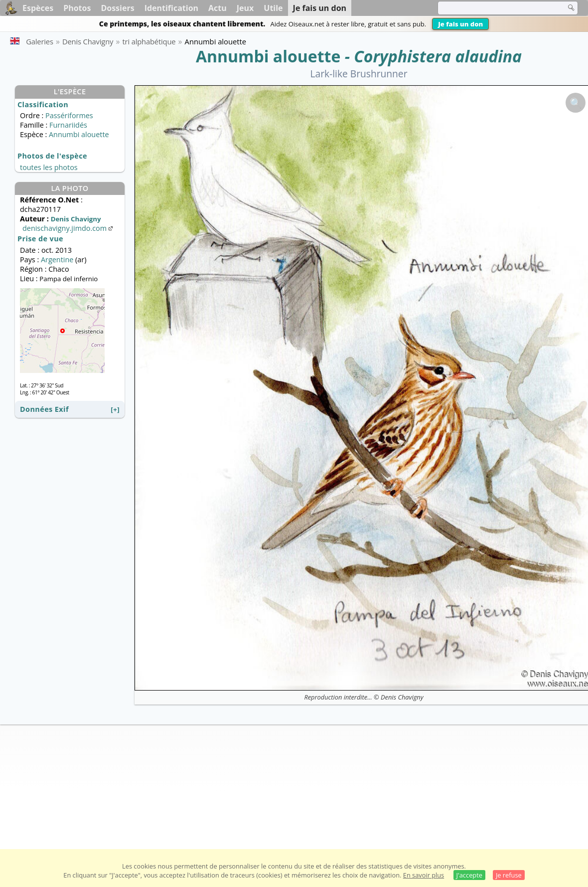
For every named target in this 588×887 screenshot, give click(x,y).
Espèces (38, 8)
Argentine (57, 260)
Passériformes (69, 115)
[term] (495, 8)
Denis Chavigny (402, 697)
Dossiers (117, 8)
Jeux (245, 8)
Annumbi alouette (268, 56)
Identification (171, 8)
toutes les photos (49, 167)
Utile (273, 8)
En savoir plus (424, 875)
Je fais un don (460, 24)
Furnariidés (68, 125)
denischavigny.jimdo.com (69, 228)
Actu (218, 8)
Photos (77, 8)
